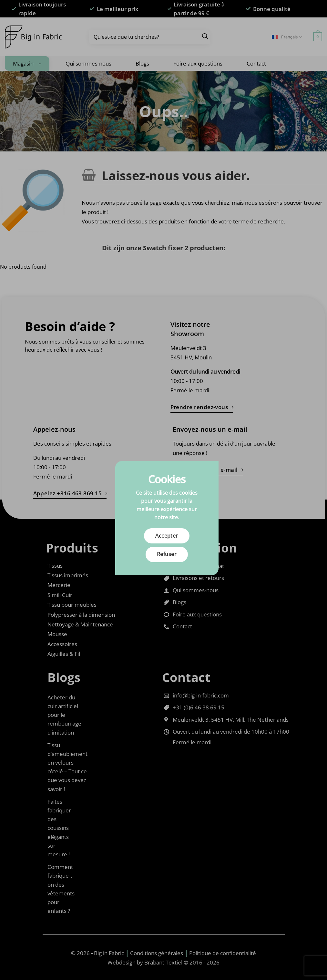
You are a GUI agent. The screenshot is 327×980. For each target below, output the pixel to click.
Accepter (167, 536)
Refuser (167, 554)
